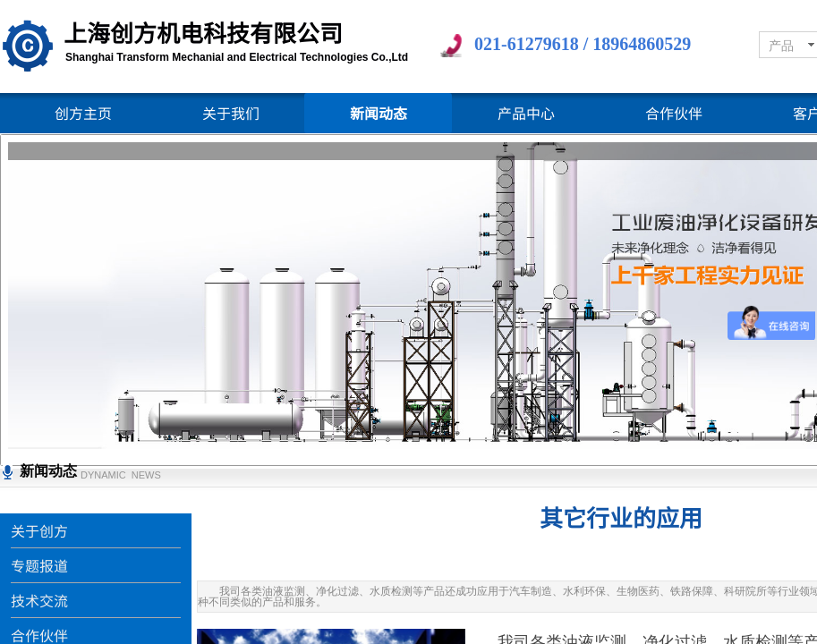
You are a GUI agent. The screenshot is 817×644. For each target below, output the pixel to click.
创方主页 (83, 113)
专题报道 (39, 565)
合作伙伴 (674, 113)
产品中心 (526, 113)
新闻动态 (379, 113)
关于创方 (39, 530)
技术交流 (39, 600)
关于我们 (231, 113)
